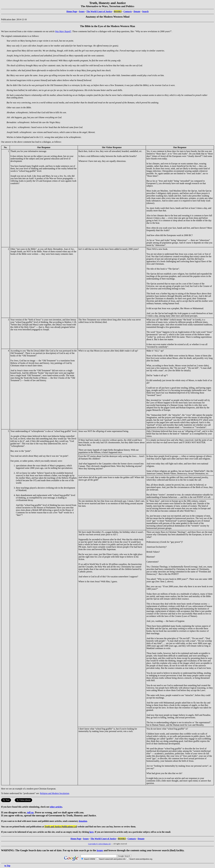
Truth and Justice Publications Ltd (61, 827)
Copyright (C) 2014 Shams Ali (99, 844)
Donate (137, 11)
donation (83, 821)
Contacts (128, 11)
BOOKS (118, 11)
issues (100, 850)
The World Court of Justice (99, 11)
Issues (82, 11)
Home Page (72, 11)
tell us (30, 812)
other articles (56, 807)
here (91, 832)
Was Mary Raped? (63, 31)
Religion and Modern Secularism (55, 793)
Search (145, 11)
